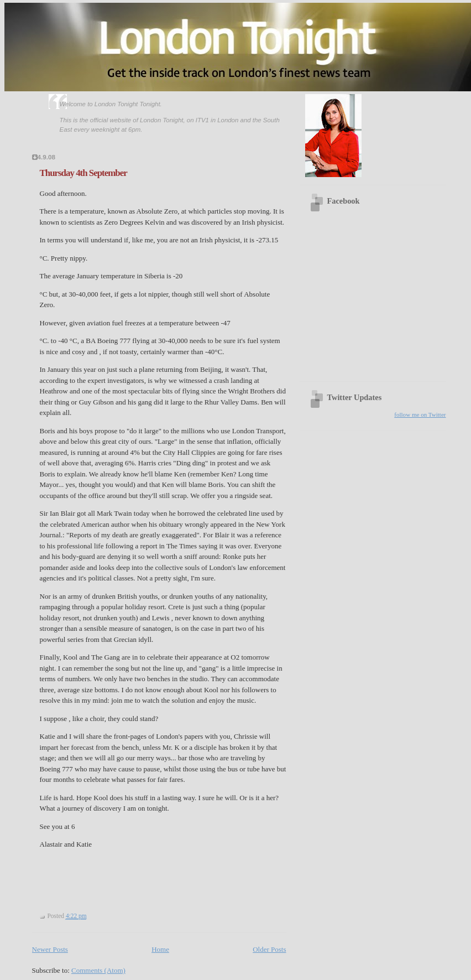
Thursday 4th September (83, 173)
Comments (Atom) (98, 970)
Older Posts (269, 949)
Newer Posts (50, 949)
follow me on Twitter (420, 414)
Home (160, 949)
